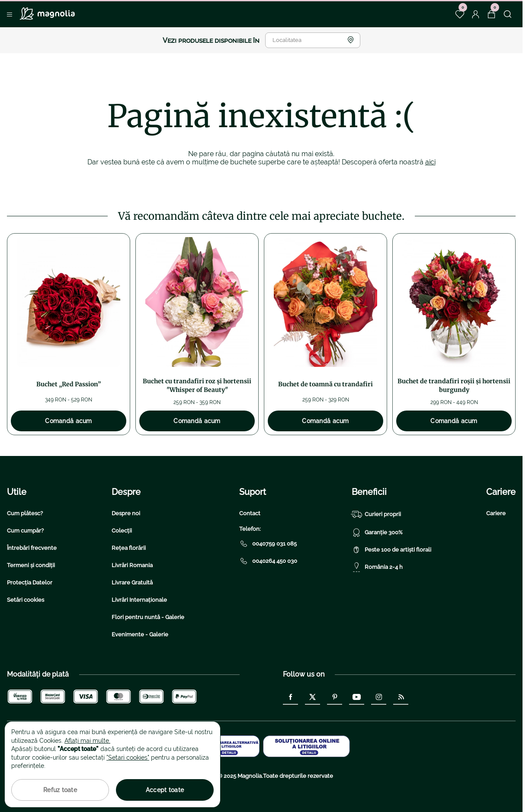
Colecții (122, 531)
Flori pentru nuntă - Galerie (148, 617)
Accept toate (165, 790)
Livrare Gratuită (132, 583)
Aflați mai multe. (87, 741)
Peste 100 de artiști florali (391, 550)
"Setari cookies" (128, 757)
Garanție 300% (377, 533)
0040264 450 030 (268, 561)
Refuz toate (60, 790)
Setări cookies (26, 600)
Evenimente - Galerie (140, 634)
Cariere (496, 513)
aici (430, 162)
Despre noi (126, 513)
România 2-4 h (377, 567)
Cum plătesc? (25, 513)
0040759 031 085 (268, 544)
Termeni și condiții (31, 565)
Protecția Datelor (30, 583)
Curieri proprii (376, 514)
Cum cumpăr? (25, 531)
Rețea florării (129, 548)
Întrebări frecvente (32, 548)
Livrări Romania (132, 565)
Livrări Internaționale (139, 600)
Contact (250, 513)
